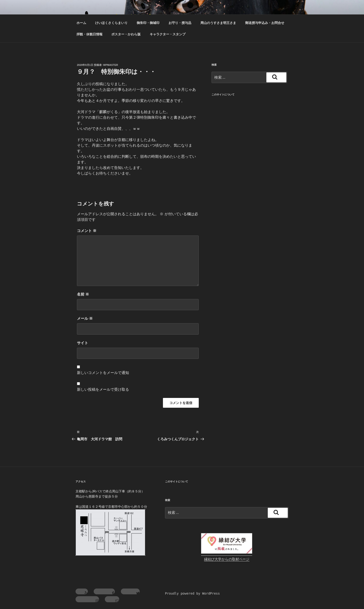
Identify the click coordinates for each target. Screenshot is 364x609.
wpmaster (111, 65)
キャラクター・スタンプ (168, 34)
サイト (83, 343)
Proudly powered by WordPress (192, 593)
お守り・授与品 (180, 23)
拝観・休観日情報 (89, 34)
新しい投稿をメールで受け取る (103, 389)
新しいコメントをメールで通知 (103, 373)
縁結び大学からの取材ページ (227, 559)
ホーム (81, 23)
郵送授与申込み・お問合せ (265, 23)
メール (85, 318)
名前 (83, 294)
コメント (87, 231)
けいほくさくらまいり (111, 23)
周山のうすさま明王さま (218, 23)
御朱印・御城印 (148, 23)
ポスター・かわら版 (126, 34)
